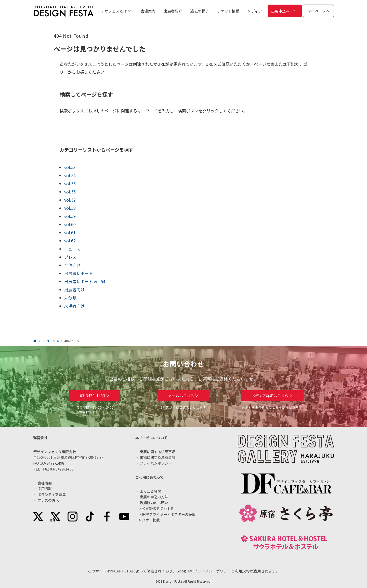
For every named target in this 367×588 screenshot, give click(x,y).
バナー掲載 (151, 520)
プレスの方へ (48, 500)
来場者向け (74, 306)
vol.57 (70, 200)
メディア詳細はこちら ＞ (272, 396)
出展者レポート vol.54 (85, 281)
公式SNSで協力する (158, 508)
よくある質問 (150, 491)
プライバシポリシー (156, 463)
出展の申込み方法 (154, 497)
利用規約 (242, 571)
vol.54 (70, 175)
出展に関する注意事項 (158, 452)
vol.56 (70, 192)
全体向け (72, 265)
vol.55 (70, 184)
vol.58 (70, 208)
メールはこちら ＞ (183, 396)
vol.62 (70, 241)
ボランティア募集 (52, 494)
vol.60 (70, 224)
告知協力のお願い (154, 503)
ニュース (72, 249)
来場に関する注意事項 (158, 457)
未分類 (70, 298)
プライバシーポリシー (212, 571)
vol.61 (70, 232)
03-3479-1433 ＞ (95, 396)
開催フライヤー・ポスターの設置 (169, 514)
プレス (70, 257)
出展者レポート (78, 273)
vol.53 (70, 167)
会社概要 (45, 483)
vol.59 (70, 216)
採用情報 (45, 489)
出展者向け (74, 290)
